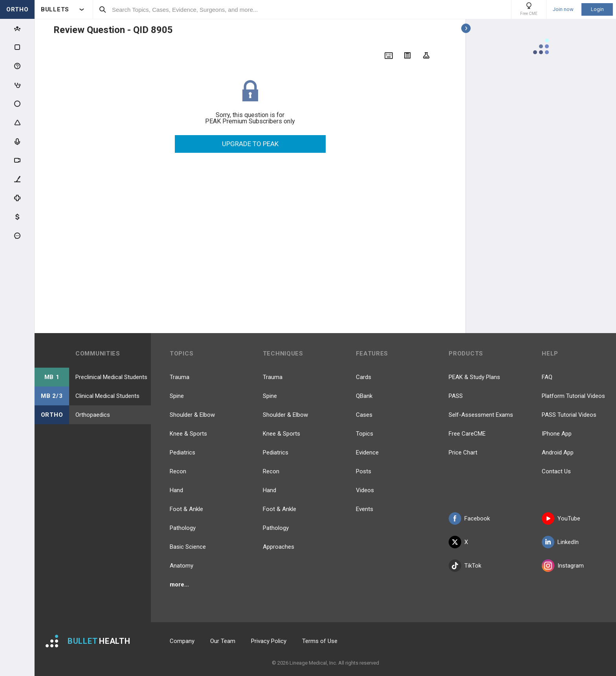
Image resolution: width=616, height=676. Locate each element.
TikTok (465, 566)
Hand (176, 490)
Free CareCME (467, 434)
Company (182, 641)
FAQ (547, 377)
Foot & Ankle (186, 509)
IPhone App (557, 434)
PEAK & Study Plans (474, 377)
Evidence (367, 452)
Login (597, 9)
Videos (365, 490)
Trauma (180, 377)
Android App (558, 452)
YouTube (561, 518)
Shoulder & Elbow (192, 415)
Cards (364, 377)
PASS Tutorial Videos (569, 415)
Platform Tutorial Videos (573, 396)
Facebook (469, 518)
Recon (178, 471)
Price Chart (463, 452)
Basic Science (188, 547)
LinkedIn (560, 542)
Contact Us (556, 471)
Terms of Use (320, 641)
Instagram (563, 566)
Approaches (279, 547)
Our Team (223, 641)
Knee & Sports (188, 434)
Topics (365, 434)
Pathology (183, 528)
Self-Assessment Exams (481, 415)
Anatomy (181, 566)
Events (365, 509)
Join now (563, 9)
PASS (456, 396)
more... (179, 584)
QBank (364, 396)
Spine (177, 396)
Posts (364, 471)
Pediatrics (182, 452)
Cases (364, 415)
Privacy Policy (269, 641)
